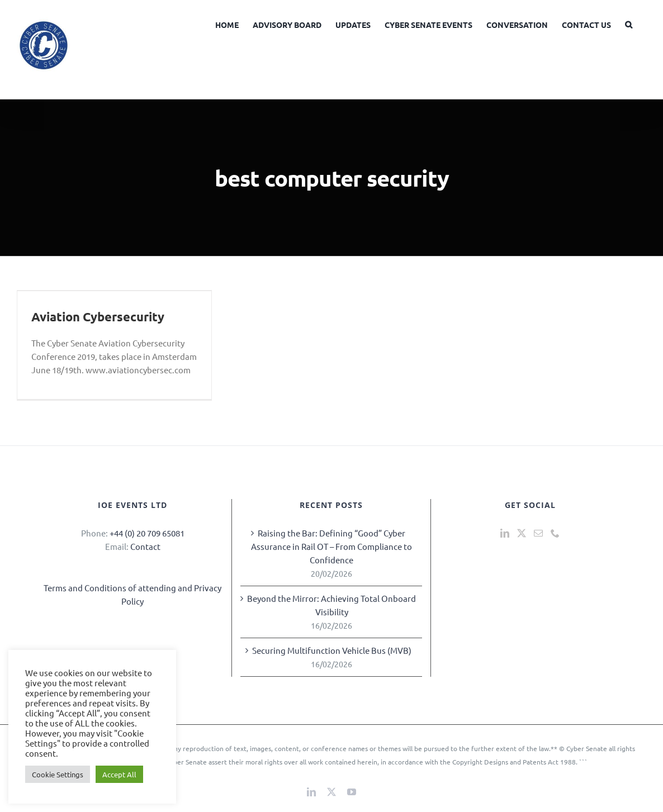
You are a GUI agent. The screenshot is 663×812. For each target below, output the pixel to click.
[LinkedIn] (505, 533)
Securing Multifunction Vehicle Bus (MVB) (332, 650)
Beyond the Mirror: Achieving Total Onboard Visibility (331, 605)
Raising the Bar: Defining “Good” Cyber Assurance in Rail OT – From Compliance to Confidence (331, 546)
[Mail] (538, 533)
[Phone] (555, 533)
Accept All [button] (119, 774)
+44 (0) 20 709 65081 (147, 533)
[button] (629, 23)
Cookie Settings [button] (58, 774)
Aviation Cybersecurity (98, 317)
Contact (145, 546)
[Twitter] (522, 533)
